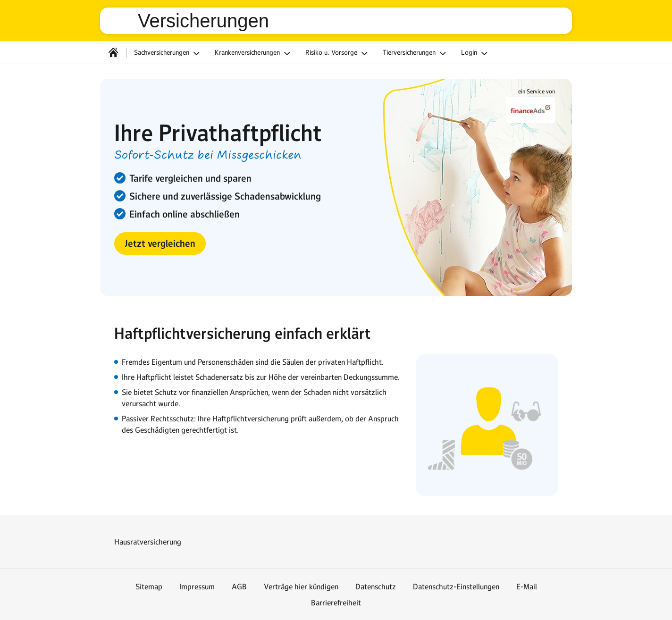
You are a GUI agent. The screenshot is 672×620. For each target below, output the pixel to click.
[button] (160, 243)
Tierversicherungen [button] (416, 53)
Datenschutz (376, 586)
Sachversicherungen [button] (168, 53)
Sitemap (149, 586)
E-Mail (527, 586)
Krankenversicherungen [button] (254, 53)
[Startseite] (113, 52)
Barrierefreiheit (336, 603)
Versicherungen (203, 21)
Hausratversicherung (148, 542)
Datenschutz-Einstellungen (456, 586)
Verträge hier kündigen (301, 586)
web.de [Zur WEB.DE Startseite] (123, 21)
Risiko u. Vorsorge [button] (338, 53)
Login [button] (476, 53)
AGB (239, 586)
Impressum (197, 586)
